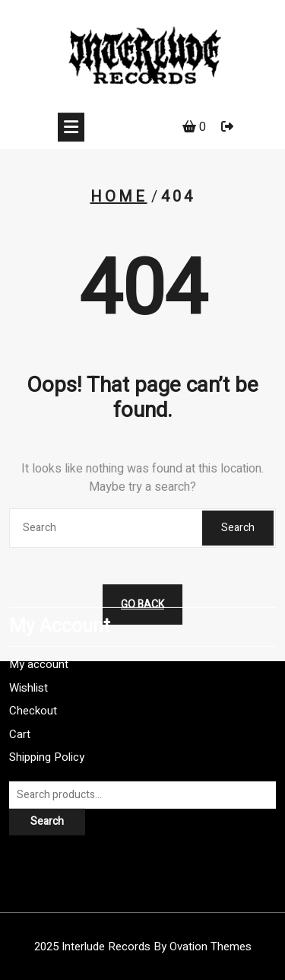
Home (119, 197)
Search (238, 528)
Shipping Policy (47, 712)
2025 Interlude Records (143, 947)
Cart (20, 689)
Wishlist (28, 642)
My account (39, 619)
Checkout (33, 666)
